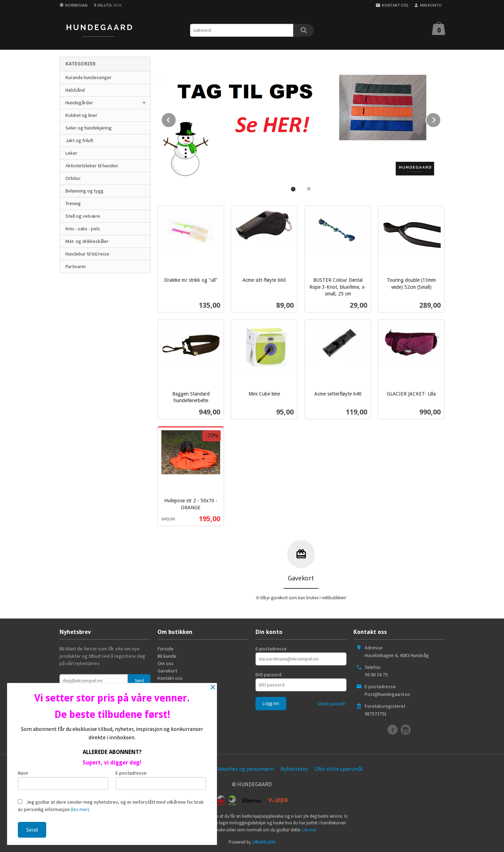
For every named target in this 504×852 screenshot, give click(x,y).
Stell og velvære (83, 216)
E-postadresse (271, 648)
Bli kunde (167, 655)
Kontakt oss (170, 677)
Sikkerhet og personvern (244, 768)
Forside (166, 648)
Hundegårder (79, 103)
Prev (176, 118)
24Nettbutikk (264, 841)
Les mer (309, 829)
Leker (71, 153)
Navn (63, 780)
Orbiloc (73, 178)
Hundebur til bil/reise (87, 254)
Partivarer (76, 266)
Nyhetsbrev (294, 768)
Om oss (166, 663)
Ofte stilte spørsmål (339, 768)
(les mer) (80, 809)
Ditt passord (268, 674)
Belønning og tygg (85, 191)
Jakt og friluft (79, 140)
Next (441, 118)
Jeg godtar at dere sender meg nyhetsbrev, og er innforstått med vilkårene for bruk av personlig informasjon (111, 806)
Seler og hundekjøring (89, 128)
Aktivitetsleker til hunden (92, 166)
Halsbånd (75, 90)
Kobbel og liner (81, 115)
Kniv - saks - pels (83, 229)
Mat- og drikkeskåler (87, 241)
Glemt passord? (332, 703)
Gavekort (167, 670)
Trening (73, 203)
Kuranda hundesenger (89, 77)
